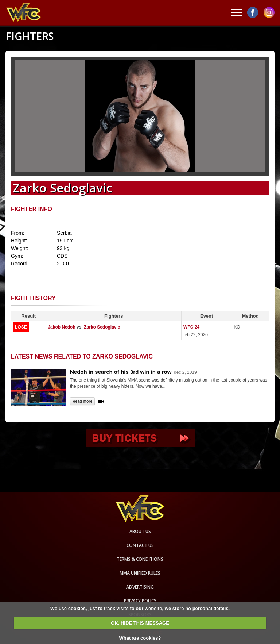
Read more (82, 401)
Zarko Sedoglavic (102, 327)
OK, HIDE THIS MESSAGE (140, 623)
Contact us (140, 545)
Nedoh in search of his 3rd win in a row (121, 372)
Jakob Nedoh (61, 327)
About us (140, 531)
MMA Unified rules (140, 573)
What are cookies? (140, 638)
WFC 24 (191, 327)
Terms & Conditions (140, 559)
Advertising (140, 587)
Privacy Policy (140, 601)
